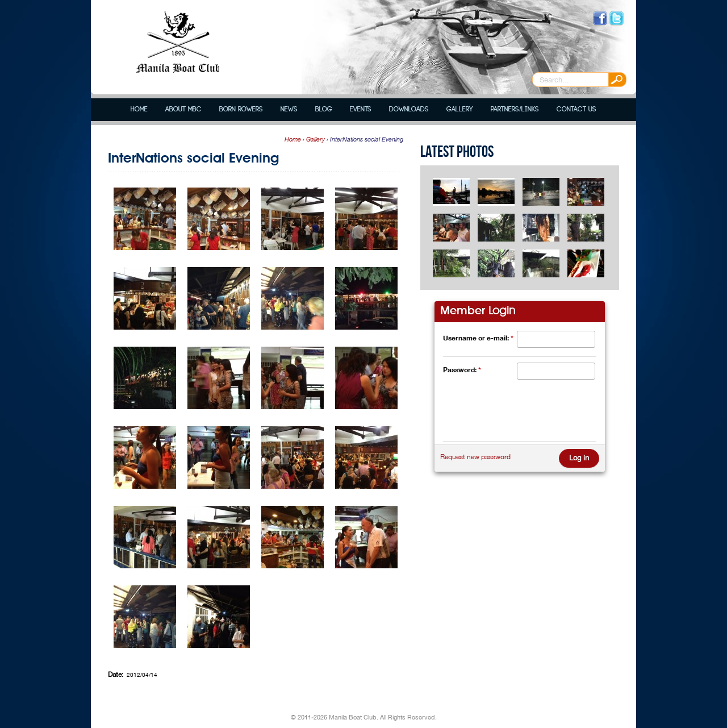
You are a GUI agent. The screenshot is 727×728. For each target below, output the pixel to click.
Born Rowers (241, 109)
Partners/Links (515, 109)
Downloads (409, 109)
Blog (324, 109)
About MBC (183, 109)
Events (361, 109)
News (289, 109)
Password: (462, 370)
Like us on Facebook (600, 18)
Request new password (475, 457)
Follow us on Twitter (617, 18)
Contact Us (576, 109)
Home (139, 109)
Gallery (460, 109)
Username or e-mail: (478, 338)
